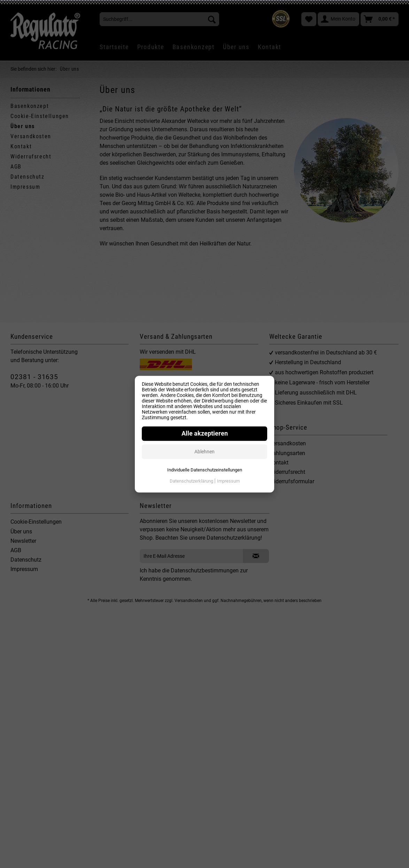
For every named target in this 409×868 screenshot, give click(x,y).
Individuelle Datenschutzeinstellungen (205, 470)
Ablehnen (204, 452)
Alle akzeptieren (205, 433)
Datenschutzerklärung (192, 481)
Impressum (228, 481)
